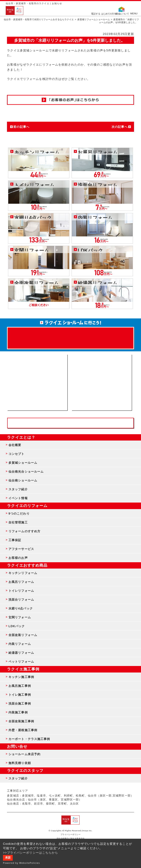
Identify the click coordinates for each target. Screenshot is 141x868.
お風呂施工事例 (20, 686)
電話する (96, 13)
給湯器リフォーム (21, 653)
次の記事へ (120, 127)
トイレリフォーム (21, 591)
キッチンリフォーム (23, 573)
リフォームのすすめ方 (24, 531)
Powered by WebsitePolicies (21, 863)
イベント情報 (18, 498)
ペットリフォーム (21, 662)
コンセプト (17, 454)
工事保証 (15, 540)
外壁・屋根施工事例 (23, 730)
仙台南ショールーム (23, 480)
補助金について (122, 13)
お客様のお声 (18, 558)
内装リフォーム (20, 644)
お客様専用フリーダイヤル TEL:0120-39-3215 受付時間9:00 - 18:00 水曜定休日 (70, 423)
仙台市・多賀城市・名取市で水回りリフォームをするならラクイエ (39, 19)
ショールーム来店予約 (24, 754)
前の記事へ (21, 127)
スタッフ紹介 (18, 489)
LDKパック (17, 626)
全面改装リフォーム (23, 635)
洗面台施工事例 (20, 704)
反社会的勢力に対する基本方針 (71, 838)
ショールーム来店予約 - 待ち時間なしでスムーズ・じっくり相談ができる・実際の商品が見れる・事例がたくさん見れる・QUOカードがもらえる (37, 382)
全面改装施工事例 (21, 721)
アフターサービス (21, 549)
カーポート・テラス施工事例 (29, 739)
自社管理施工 (18, 522)
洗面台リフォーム (21, 600)
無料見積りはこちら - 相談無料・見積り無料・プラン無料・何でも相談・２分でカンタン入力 (102, 382)
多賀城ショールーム (23, 463)
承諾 (8, 858)
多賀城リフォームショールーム (94, 19)
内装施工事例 (18, 712)
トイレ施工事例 (20, 695)
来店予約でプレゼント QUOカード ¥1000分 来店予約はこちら (70, 336)
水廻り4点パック (21, 608)
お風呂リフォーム (21, 582)
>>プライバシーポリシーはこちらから (31, 853)
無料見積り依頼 (20, 763)
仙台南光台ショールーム (26, 472)
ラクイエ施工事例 (23, 669)
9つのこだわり (19, 514)
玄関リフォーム (20, 617)
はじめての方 (108, 13)
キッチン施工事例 (21, 677)
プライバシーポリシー (71, 834)
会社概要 (15, 445)
